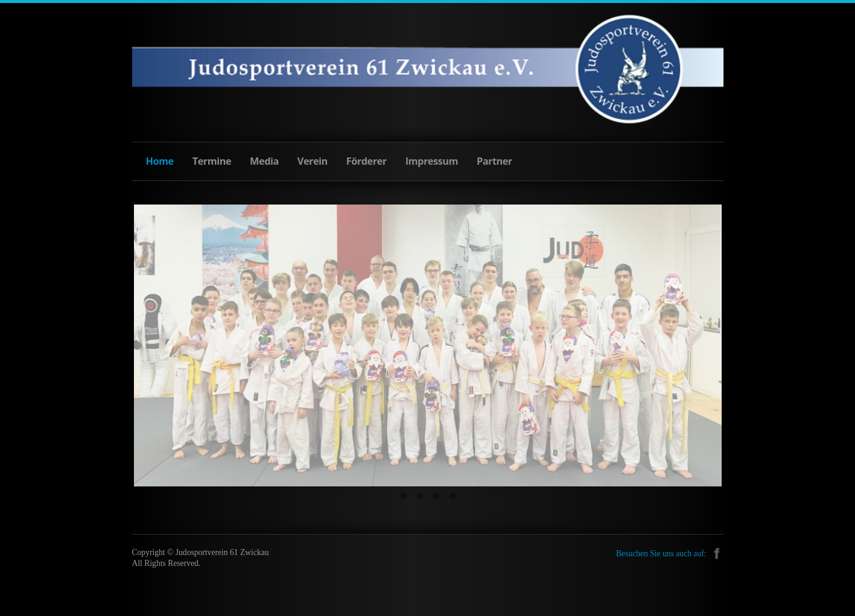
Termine (212, 161)
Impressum (432, 161)
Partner (494, 161)
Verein (313, 161)
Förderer (367, 161)
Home (160, 161)
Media (264, 161)
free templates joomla (428, 605)
